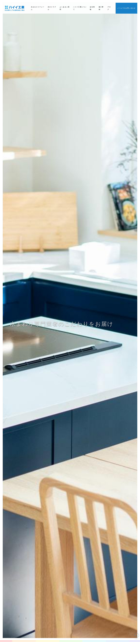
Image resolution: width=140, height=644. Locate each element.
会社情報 (92, 8)
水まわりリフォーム (38, 8)
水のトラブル (52, 8)
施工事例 (101, 8)
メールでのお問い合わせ (126, 8)
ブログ (109, 8)
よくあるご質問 (65, 8)
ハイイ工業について (80, 8)
